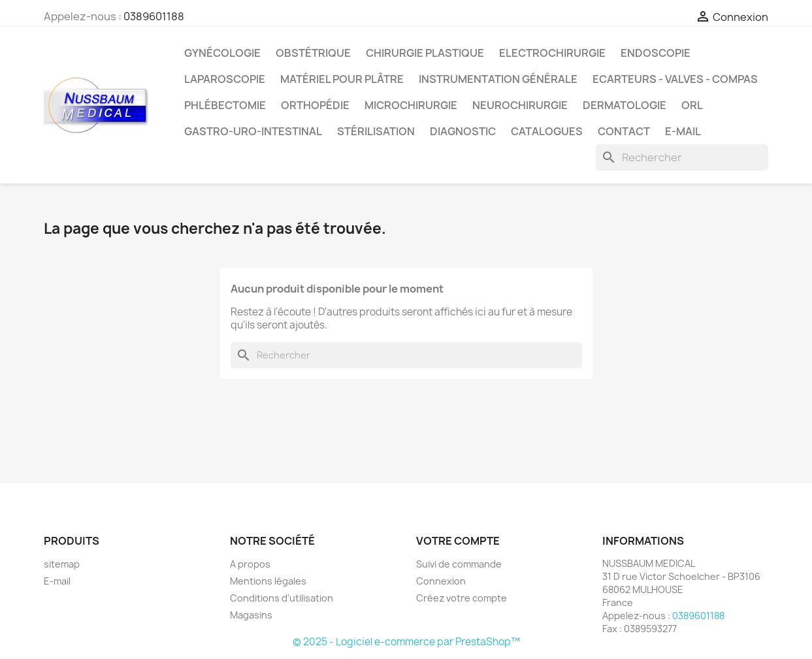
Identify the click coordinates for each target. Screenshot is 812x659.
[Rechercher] (682, 157)
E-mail (683, 131)
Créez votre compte (462, 598)
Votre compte (458, 541)
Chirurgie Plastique (425, 53)
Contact (624, 131)
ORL (692, 105)
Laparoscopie (225, 79)
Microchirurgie (411, 105)
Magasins (251, 615)
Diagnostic (463, 131)
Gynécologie (222, 53)
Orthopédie (315, 105)
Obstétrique (313, 53)
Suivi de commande (459, 564)
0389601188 (154, 16)
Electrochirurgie (552, 53)
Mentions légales (268, 581)
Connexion (441, 581)
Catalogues (547, 131)
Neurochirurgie (520, 105)
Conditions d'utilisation (282, 598)
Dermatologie (625, 105)
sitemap (62, 564)
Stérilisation (376, 131)
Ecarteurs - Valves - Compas (675, 79)
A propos (250, 564)
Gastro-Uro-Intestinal (253, 131)
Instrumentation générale (498, 79)
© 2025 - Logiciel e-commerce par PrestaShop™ (406, 642)
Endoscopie (656, 53)
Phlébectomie (225, 105)
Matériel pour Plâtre (342, 79)
